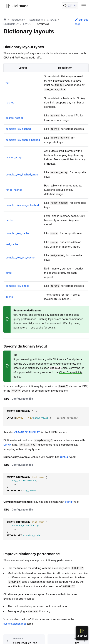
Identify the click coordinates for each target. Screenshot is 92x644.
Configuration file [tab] (22, 399)
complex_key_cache (18, 233)
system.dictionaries (15, 624)
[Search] (70, 6)
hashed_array (14, 157)
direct (9, 273)
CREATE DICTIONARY (27, 432)
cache (9, 220)
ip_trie (9, 297)
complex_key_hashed (18, 129)
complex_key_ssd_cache (20, 257)
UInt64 (7, 445)
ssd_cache (12, 244)
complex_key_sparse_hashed (23, 140)
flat (8, 83)
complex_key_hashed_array (22, 174)
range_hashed (14, 190)
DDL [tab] (7, 399)
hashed (10, 102)
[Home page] (5, 20)
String (68, 502)
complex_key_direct (17, 286)
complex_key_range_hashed (22, 205)
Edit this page (81, 22)
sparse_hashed (15, 118)
